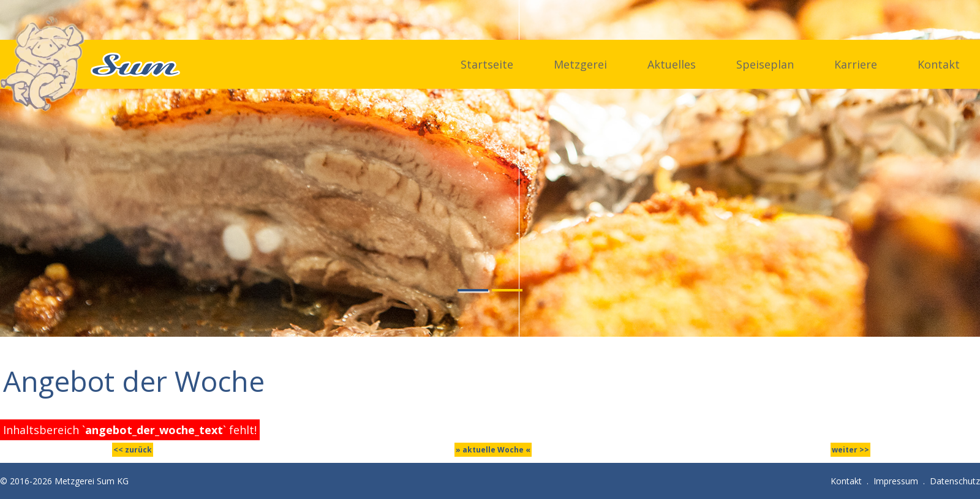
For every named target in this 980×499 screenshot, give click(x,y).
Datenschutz (955, 481)
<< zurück (133, 450)
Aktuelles (672, 64)
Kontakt (939, 64)
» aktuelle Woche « (493, 450)
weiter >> (850, 450)
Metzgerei (580, 64)
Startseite (487, 64)
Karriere (856, 64)
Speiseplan (765, 64)
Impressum (896, 481)
